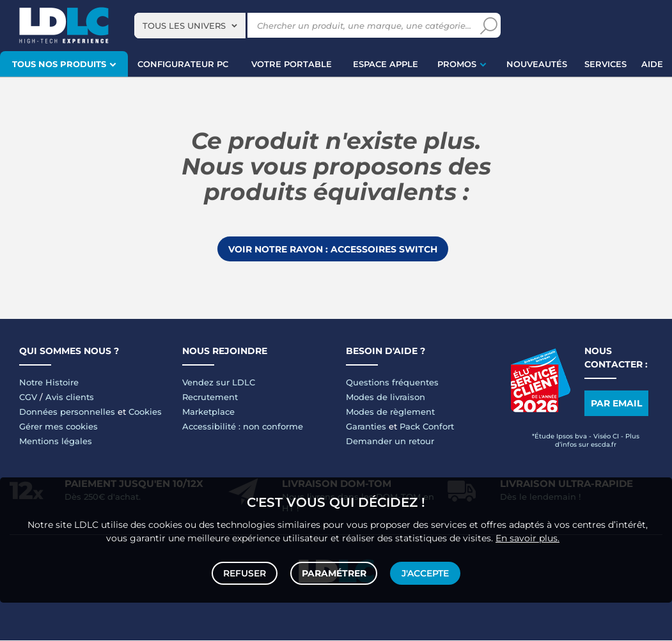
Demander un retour (390, 442)
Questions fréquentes (392, 383)
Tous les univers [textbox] (184, 26)
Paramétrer (334, 572)
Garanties (366, 427)
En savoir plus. (527, 536)
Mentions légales (56, 442)
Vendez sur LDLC (219, 383)
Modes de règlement (390, 412)
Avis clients (70, 398)
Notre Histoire (49, 383)
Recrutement (210, 398)
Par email (616, 404)
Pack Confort (427, 427)
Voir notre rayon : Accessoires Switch (333, 249)
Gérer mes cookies (59, 427)
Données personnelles (67, 412)
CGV (28, 398)
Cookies (145, 412)
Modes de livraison (386, 398)
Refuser (246, 572)
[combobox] (190, 26)
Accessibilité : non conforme (243, 427)
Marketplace (208, 412)
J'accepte (425, 572)
